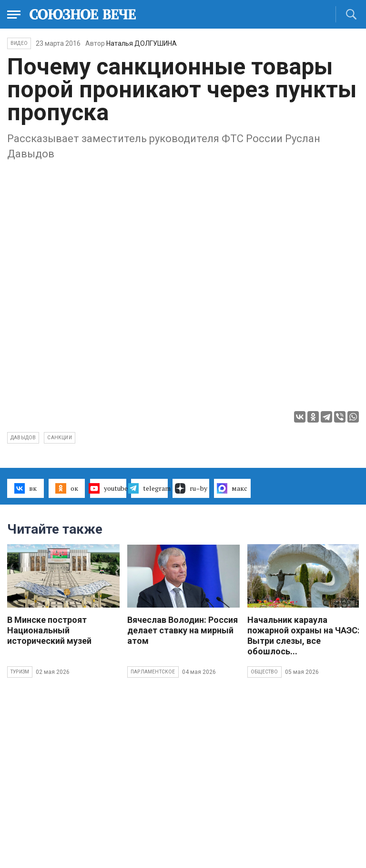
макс (232, 488)
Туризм (20, 672)
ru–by (191, 488)
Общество (264, 672)
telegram (149, 488)
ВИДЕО (19, 43)
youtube (108, 488)
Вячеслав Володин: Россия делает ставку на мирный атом (183, 630)
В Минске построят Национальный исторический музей (49, 630)
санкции (59, 438)
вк (25, 488)
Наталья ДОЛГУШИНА (142, 43)
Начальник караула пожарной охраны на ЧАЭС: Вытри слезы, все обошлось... (304, 635)
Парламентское (153, 672)
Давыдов (23, 438)
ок (66, 488)
